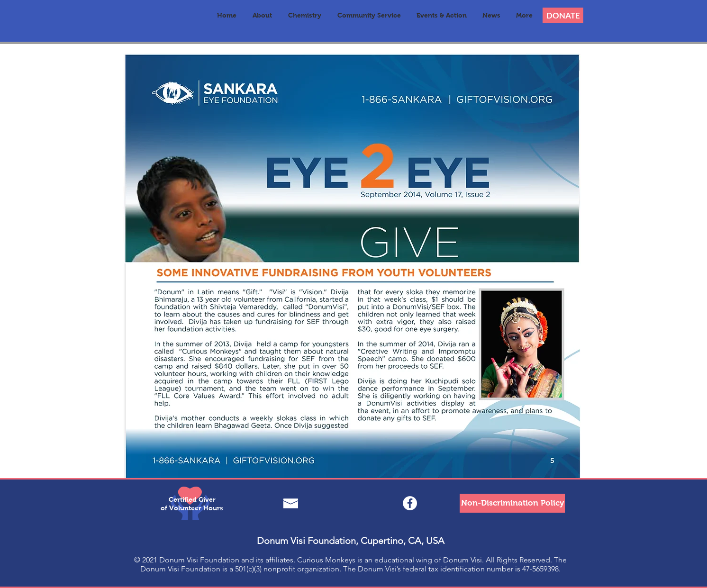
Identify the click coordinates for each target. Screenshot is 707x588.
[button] (262, 15)
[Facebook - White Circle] (410, 503)
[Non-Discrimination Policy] (512, 503)
